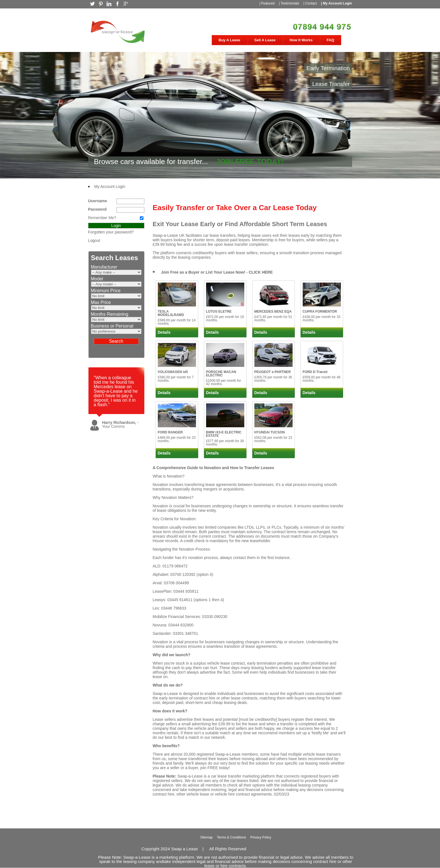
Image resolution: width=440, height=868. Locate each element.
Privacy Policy (261, 837)
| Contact (310, 3)
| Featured (267, 3)
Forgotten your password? (111, 232)
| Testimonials (289, 3)
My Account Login (110, 187)
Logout (94, 240)
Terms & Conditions (231, 837)
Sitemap (206, 837)
